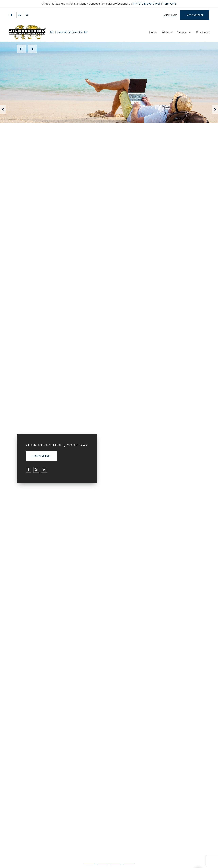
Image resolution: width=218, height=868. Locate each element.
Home (153, 32)
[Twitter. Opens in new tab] (27, 15)
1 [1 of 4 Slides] (89, 865)
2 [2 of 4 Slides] (103, 865)
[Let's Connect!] (195, 15)
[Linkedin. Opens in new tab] (19, 15)
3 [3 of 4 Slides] (115, 865)
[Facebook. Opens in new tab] (11, 15)
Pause (21, 49)
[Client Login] (170, 15)
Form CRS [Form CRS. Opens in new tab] (169, 4)
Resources (203, 32)
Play (32, 49)
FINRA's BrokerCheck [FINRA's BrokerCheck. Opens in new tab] (147, 4)
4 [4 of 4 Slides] (129, 865)
